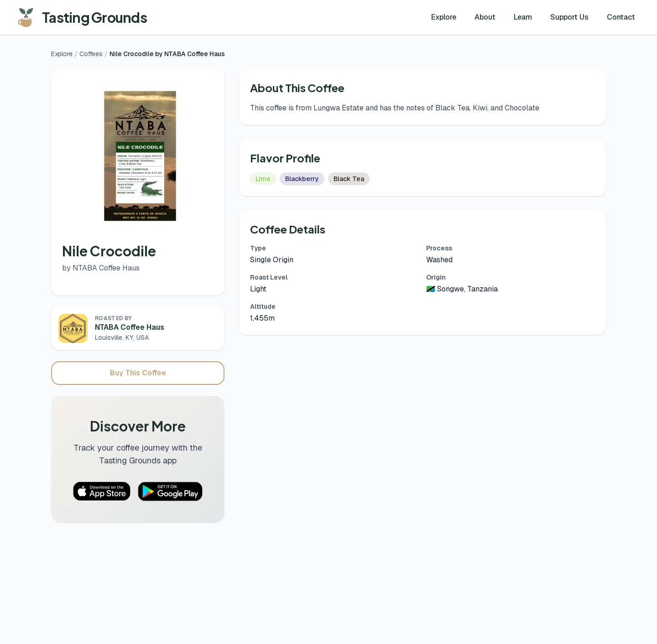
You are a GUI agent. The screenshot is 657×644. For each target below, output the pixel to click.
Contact (621, 17)
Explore (444, 17)
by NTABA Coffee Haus (101, 268)
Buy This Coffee (138, 373)
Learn (523, 17)
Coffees (91, 54)
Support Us (569, 17)
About (485, 17)
